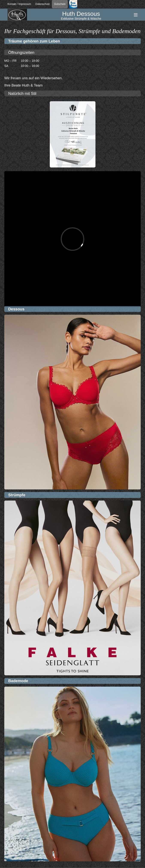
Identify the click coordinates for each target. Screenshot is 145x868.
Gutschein (60, 4)
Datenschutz (43, 4)
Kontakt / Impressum (19, 4)
